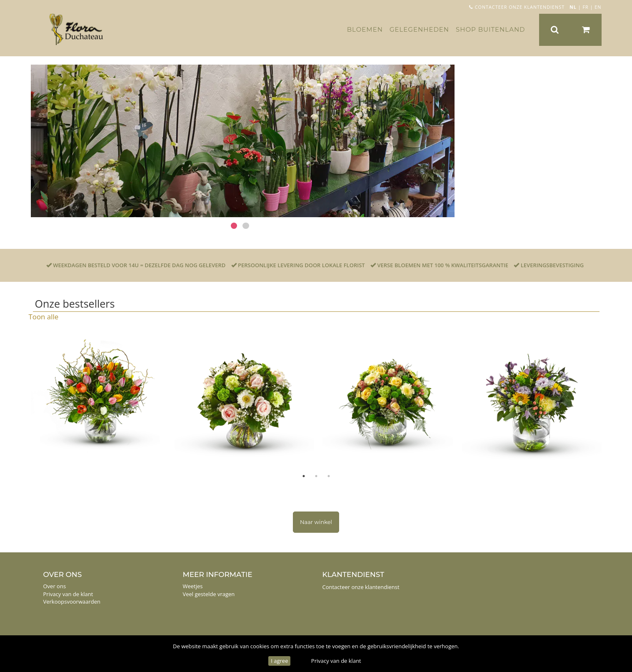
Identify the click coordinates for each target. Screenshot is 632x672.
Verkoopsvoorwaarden (72, 602)
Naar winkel (316, 522)
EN (598, 7)
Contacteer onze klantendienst (517, 7)
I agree (279, 661)
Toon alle (44, 317)
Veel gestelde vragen (209, 594)
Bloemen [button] (365, 29)
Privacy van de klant (336, 661)
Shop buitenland (490, 29)
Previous (22, 398)
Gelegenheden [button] (419, 29)
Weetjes (193, 586)
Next (610, 398)
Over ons (55, 586)
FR (585, 7)
